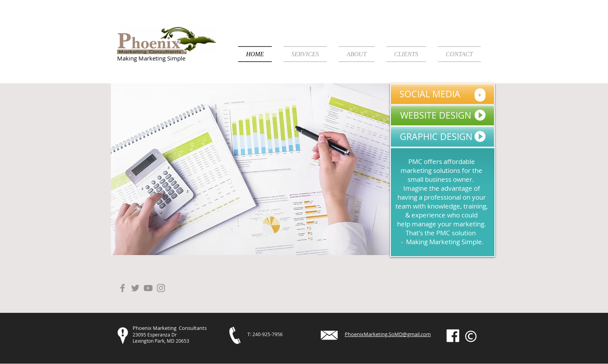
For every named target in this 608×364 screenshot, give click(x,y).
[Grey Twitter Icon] (135, 288)
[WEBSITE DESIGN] (442, 115)
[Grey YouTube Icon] (148, 288)
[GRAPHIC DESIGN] (442, 137)
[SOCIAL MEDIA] (442, 94)
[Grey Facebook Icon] (123, 288)
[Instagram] (161, 288)
